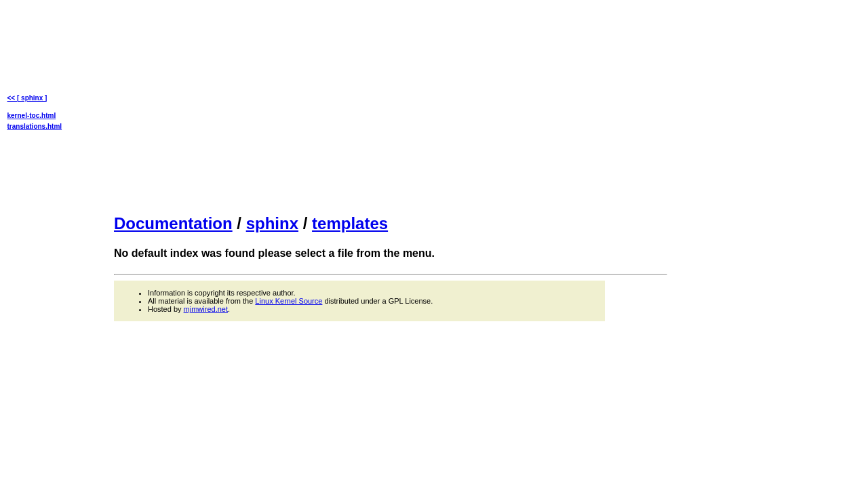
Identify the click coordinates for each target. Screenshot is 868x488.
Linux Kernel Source (289, 301)
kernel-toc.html (32, 116)
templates (350, 223)
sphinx (272, 223)
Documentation (173, 223)
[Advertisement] (391, 106)
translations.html (35, 126)
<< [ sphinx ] (27, 98)
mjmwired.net (206, 309)
